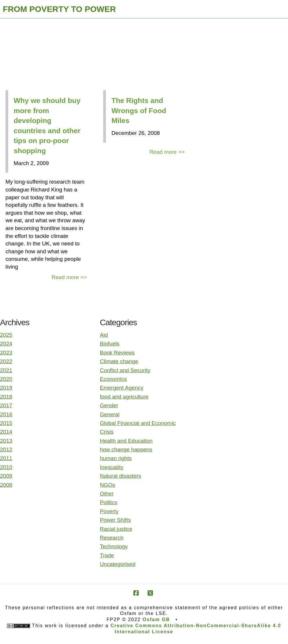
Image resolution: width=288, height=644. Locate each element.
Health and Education (126, 441)
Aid (104, 335)
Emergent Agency (122, 388)
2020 (6, 379)
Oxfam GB (156, 619)
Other (107, 494)
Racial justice (116, 529)
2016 (6, 414)
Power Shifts (115, 520)
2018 (6, 397)
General (110, 414)
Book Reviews (117, 353)
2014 (6, 432)
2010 (6, 467)
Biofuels (110, 344)
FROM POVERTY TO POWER (59, 9)
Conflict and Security (125, 370)
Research (112, 538)
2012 (6, 449)
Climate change (119, 361)
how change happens (126, 449)
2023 (6, 353)
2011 (6, 458)
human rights (116, 458)
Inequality (112, 467)
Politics (108, 502)
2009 (6, 476)
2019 (6, 388)
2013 (6, 441)
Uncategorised (118, 564)
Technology (114, 546)
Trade (107, 555)
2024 (6, 344)
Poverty (109, 511)
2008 (6, 485)
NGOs (107, 485)
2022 (6, 361)
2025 (6, 335)
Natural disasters (121, 476)
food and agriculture (124, 397)
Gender (109, 405)
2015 (6, 423)
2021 (6, 370)
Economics (113, 379)
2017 (6, 405)
